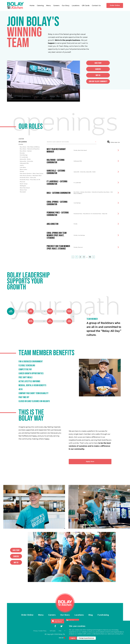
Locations (76, 6)
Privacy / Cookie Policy (35, 631)
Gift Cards (86, 6)
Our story (106, 63)
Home (32, 6)
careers (106, 69)
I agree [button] (73, 638)
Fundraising (103, 615)
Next (90, 323)
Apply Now (98, 461)
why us (106, 75)
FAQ (59, 631)
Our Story (66, 6)
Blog (91, 615)
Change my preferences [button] (86, 638)
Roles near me (113, 150)
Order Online (115, 5)
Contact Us (96, 6)
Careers (56, 6)
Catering (40, 6)
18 (90, 265)
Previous (87, 323)
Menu (49, 6)
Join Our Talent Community (106, 81)
